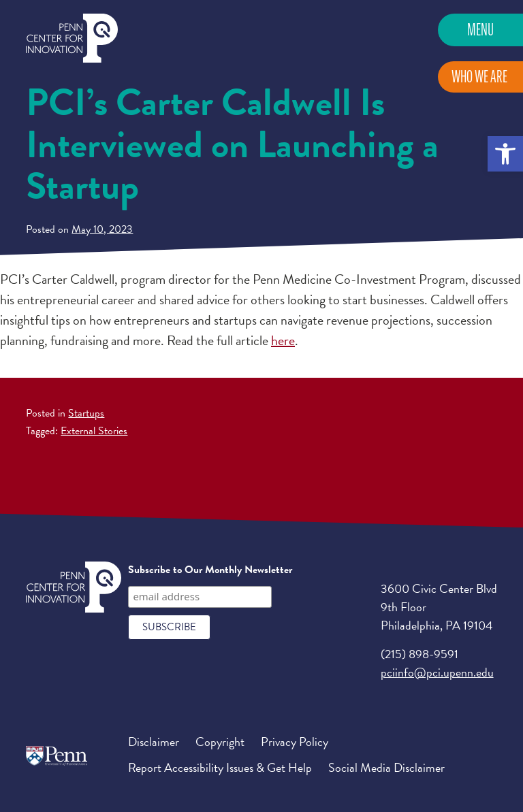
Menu (480, 30)
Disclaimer (154, 742)
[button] (505, 154)
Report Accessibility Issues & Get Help (220, 767)
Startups (86, 413)
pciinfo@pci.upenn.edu (437, 672)
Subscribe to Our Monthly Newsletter (210, 570)
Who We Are (479, 77)
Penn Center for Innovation (72, 38)
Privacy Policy (295, 742)
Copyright (220, 742)
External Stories (94, 431)
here (283, 340)
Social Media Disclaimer (386, 767)
